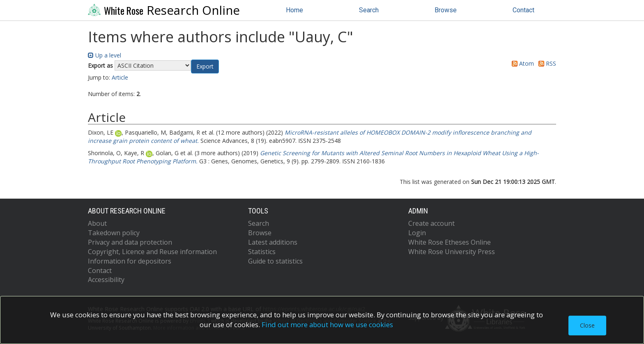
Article (120, 77)
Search (369, 10)
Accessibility (106, 280)
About (97, 223)
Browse (446, 10)
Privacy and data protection (130, 242)
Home (294, 10)
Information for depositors (130, 261)
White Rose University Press (452, 252)
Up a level (105, 55)
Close (587, 325)
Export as (100, 65)
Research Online (164, 10)
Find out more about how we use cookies (327, 325)
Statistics (262, 252)
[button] (205, 67)
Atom (521, 63)
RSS (546, 63)
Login (417, 233)
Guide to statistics (275, 261)
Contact (523, 10)
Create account (431, 223)
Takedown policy (114, 233)
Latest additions (273, 242)
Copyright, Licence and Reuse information (152, 252)
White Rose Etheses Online (450, 242)
